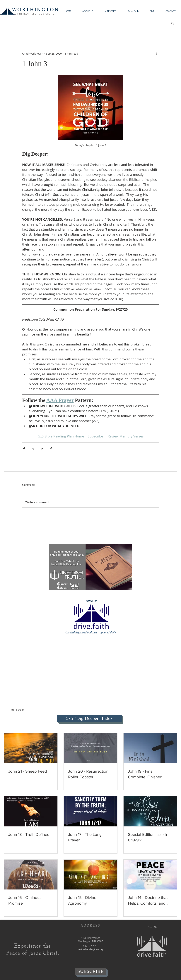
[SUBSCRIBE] (90, 971)
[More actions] (157, 53)
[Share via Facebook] (24, 449)
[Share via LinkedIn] (42, 449)
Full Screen (18, 710)
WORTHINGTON (36, 10)
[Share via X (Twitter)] (33, 449)
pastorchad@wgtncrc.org (90, 949)
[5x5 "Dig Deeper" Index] (89, 718)
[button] (88, 11)
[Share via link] (51, 449)
